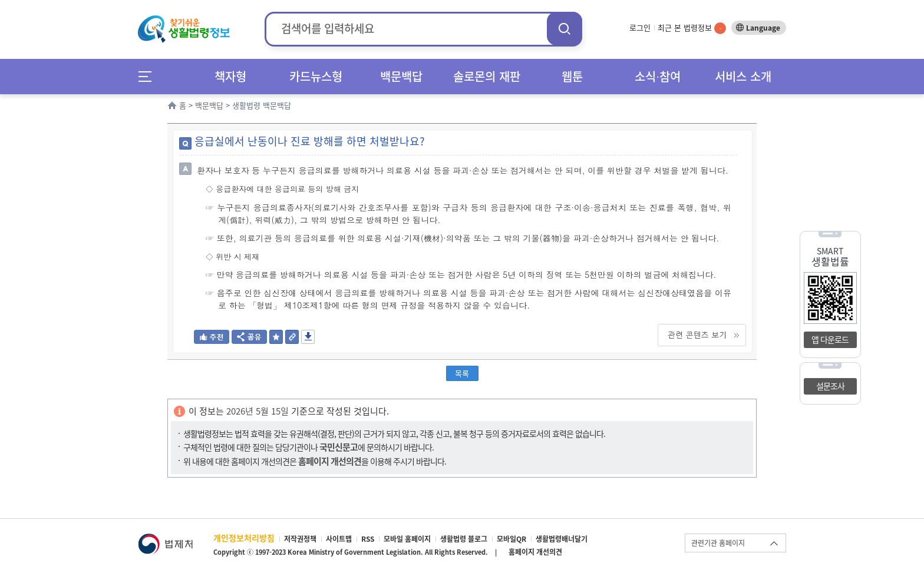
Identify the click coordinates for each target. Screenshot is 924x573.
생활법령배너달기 (562, 539)
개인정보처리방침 (244, 538)
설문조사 (830, 386)
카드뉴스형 (316, 76)
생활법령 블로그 (464, 539)
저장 (308, 337)
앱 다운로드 (830, 339)
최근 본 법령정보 (692, 27)
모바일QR (511, 539)
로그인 (640, 27)
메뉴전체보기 (149, 76)
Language (763, 28)
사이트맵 (339, 539)
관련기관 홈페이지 (718, 543)
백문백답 (401, 76)
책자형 (230, 76)
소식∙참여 (658, 76)
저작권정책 (300, 539)
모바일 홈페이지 (407, 539)
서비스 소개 (743, 76)
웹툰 (572, 76)
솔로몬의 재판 (487, 76)
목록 (462, 373)
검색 (565, 29)
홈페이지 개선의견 (535, 552)
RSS (368, 539)
